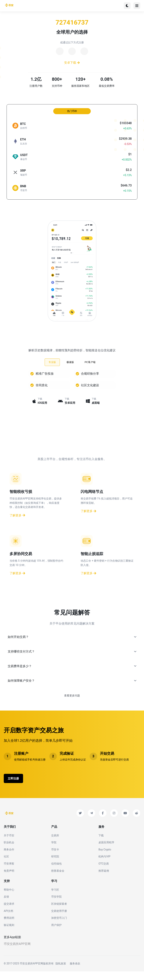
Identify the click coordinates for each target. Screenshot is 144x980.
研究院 (55, 865)
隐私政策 (61, 972)
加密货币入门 (59, 926)
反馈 (6, 905)
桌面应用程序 (106, 851)
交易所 (55, 844)
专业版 (52, 367)
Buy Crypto (105, 858)
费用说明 (9, 926)
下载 (101, 844)
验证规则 (9, 934)
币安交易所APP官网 (17, 952)
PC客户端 (90, 367)
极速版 (70, 367)
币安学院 (56, 905)
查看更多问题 (72, 703)
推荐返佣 (104, 879)
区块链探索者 (59, 912)
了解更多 (17, 523)
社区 (6, 865)
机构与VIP (104, 865)
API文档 (8, 920)
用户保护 (56, 934)
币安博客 (9, 872)
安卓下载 (72, 64)
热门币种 (72, 116)
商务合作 (9, 858)
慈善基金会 (58, 879)
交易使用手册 (59, 920)
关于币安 (9, 844)
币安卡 (55, 858)
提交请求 (9, 912)
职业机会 (9, 851)
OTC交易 (104, 872)
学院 (54, 851)
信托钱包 (56, 872)
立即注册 (16, 786)
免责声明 (9, 879)
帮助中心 (9, 898)
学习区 (55, 898)
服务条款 (75, 972)
